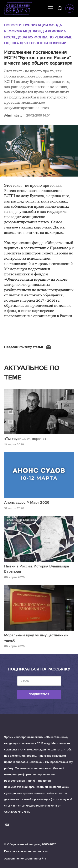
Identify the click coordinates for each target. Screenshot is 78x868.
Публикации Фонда (43, 25)
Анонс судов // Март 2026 (27, 502)
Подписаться (39, 694)
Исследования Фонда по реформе (38, 37)
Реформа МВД (18, 31)
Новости (13, 25)
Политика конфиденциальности (26, 851)
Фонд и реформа (49, 31)
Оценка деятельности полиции (35, 43)
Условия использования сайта (25, 859)
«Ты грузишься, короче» (25, 439)
